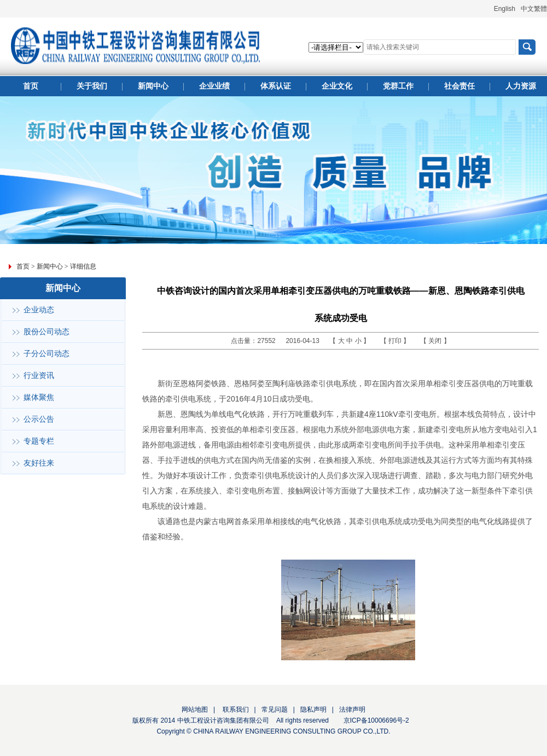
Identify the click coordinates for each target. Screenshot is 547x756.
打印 (396, 341)
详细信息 (83, 266)
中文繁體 (534, 9)
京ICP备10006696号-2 (376, 720)
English (505, 9)
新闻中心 (50, 266)
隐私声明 (313, 710)
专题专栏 (39, 441)
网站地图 (195, 710)
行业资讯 (39, 376)
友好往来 (39, 463)
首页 (23, 266)
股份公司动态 (46, 332)
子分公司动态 (46, 354)
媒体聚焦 (39, 397)
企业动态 (39, 310)
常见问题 (275, 710)
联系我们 (234, 710)
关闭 (436, 341)
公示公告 (39, 419)
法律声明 (352, 710)
